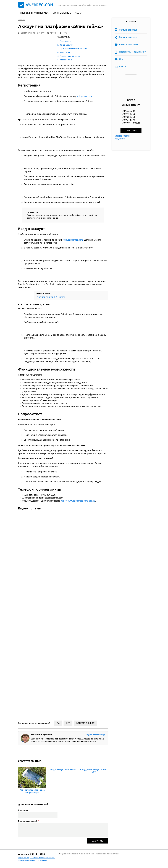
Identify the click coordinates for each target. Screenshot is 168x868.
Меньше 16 (130, 111)
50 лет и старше (132, 123)
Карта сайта (24, 858)
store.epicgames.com (73, 240)
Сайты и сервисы (128, 30)
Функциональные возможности (73, 49)
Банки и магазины (128, 44)
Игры (122, 59)
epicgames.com (84, 96)
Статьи (79, 13)
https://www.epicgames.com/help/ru (78, 501)
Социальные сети (128, 37)
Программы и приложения (133, 52)
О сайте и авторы (38, 858)
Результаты (120, 139)
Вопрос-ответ (65, 52)
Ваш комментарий (28, 821)
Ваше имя (23, 810)
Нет (68, 723)
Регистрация (65, 41)
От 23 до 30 (130, 117)
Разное (123, 66)
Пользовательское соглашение (33, 860)
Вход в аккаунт (66, 45)
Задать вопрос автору (96, 735)
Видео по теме (66, 60)
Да (58, 723)
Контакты (51, 858)
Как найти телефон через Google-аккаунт (32, 791)
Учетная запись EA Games (51, 297)
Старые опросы (122, 136)
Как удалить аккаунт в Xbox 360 (94, 771)
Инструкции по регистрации (35, 13)
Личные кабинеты (62, 13)
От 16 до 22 (130, 114)
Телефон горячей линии (70, 56)
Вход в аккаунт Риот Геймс (63, 769)
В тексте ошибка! (85, 723)
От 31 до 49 (130, 120)
